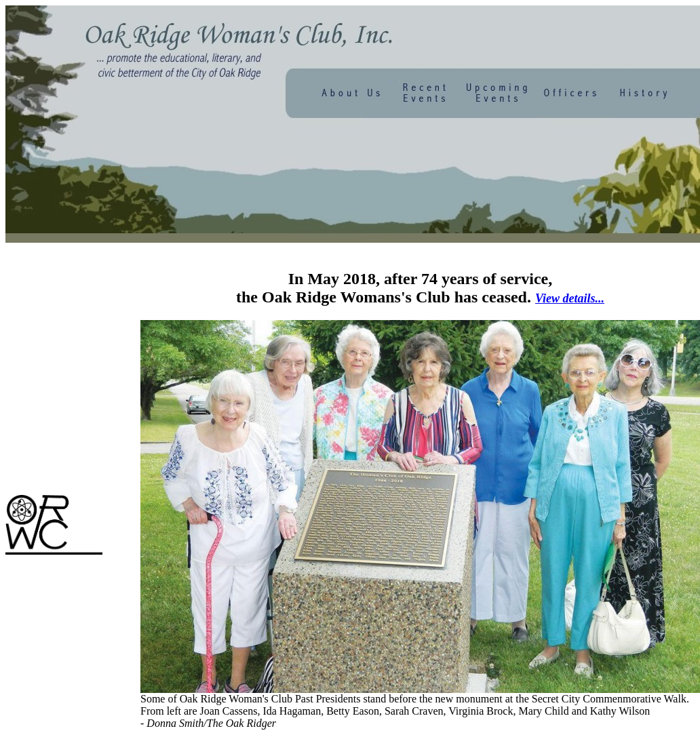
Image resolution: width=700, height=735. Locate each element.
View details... (570, 298)
